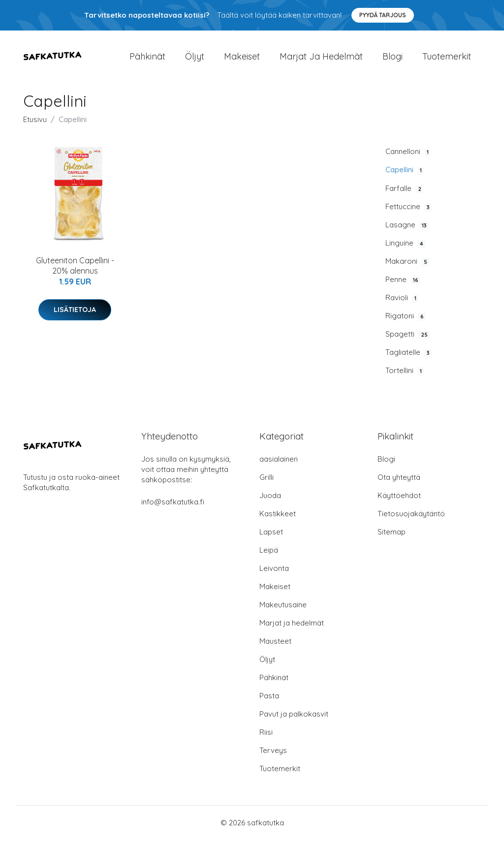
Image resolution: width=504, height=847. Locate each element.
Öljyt (195, 60)
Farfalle (404, 196)
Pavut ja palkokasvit (294, 721)
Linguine (405, 251)
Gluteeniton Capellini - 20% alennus (75, 273)
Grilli (267, 485)
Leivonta (274, 576)
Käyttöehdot (399, 503)
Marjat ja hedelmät (321, 60)
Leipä (269, 557)
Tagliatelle (409, 360)
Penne (403, 287)
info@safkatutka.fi (173, 509)
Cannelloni (408, 159)
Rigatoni (406, 324)
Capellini (405, 178)
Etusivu (35, 127)
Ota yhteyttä (399, 485)
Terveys (273, 758)
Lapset (271, 539)
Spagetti (408, 342)
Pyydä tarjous (383, 15)
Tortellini (405, 378)
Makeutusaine (283, 612)
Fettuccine (409, 214)
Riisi (266, 739)
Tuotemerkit (447, 60)
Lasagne (407, 232)
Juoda (270, 503)
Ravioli (402, 306)
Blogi (393, 60)
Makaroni (407, 269)
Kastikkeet (278, 521)
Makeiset (242, 60)
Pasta (269, 703)
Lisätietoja (75, 317)
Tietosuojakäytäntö (411, 521)
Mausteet (275, 648)
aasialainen (279, 466)
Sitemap (392, 539)
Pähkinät (147, 60)
